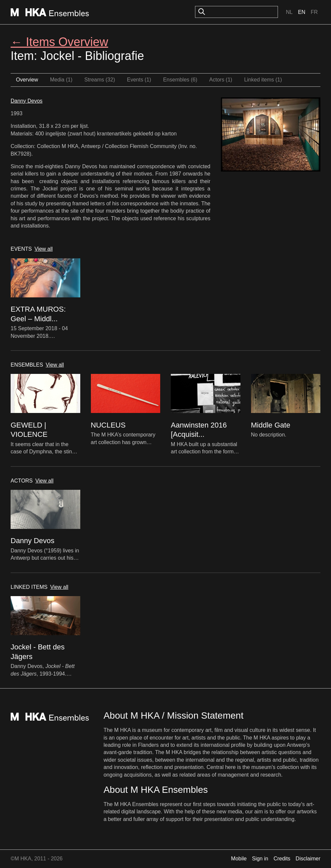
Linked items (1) (263, 80)
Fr (314, 12)
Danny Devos (27, 101)
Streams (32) (99, 80)
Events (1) (139, 80)
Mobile (239, 859)
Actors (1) (221, 80)
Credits (282, 859)
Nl (289, 12)
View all (44, 249)
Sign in (260, 859)
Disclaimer (308, 859)
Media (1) (61, 80)
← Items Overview (59, 42)
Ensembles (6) (180, 80)
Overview (27, 80)
